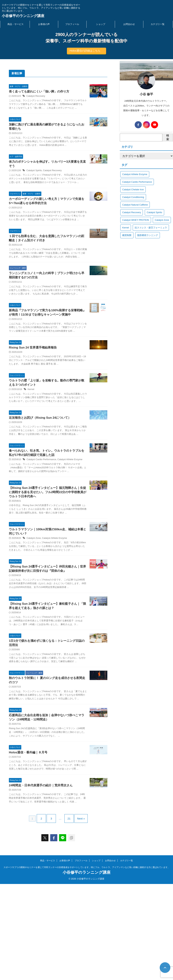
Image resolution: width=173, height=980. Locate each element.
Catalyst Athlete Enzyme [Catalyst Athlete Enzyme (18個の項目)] (135, 174)
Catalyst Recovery (35, 96)
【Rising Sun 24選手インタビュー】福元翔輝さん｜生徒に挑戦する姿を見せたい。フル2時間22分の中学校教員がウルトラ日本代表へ (38, 548)
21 (68, 916)
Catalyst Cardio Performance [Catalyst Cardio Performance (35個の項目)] (137, 182)
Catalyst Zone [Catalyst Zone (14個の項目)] (162, 220)
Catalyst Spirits (34, 179)
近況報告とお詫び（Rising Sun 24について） (38, 461)
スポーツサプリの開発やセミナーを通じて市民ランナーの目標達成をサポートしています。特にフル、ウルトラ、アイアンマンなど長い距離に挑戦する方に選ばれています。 (87, 964)
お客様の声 (44, 24)
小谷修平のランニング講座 (23, 16)
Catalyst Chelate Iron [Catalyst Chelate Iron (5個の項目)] (133, 189)
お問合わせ (129, 24)
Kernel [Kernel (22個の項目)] (126, 228)
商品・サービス (16, 24)
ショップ (101, 24)
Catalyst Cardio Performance (40, 507)
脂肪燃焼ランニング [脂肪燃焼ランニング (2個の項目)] (148, 235)
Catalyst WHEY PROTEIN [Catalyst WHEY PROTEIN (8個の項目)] (136, 220)
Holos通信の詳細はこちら (85, 51)
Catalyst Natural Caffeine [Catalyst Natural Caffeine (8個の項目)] (135, 205)
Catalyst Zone (33, 599)
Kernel (31, 429)
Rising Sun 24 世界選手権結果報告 (31, 383)
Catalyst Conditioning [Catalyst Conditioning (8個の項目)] (133, 197)
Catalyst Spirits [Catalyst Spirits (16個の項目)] (154, 212)
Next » (78, 916)
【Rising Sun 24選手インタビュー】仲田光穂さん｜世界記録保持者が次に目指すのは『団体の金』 (39, 636)
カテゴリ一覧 (158, 24)
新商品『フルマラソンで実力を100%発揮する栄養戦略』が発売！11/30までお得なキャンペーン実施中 (38, 341)
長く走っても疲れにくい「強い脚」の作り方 (37, 92)
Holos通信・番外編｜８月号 (27, 843)
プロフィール (72, 24)
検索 (168, 137)
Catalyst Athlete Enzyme (52, 599)
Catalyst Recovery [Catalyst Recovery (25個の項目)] (132, 212)
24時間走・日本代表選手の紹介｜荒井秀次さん (39, 880)
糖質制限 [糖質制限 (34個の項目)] (127, 235)
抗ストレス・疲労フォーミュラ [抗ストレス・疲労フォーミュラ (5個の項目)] (151, 228)
